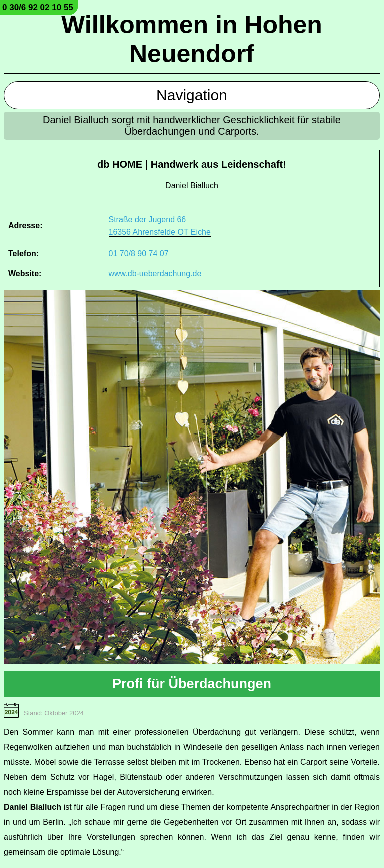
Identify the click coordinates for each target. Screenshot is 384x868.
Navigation (192, 95)
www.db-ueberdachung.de (155, 274)
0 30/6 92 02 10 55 (38, 7)
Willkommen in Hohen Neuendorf (192, 39)
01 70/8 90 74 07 (139, 254)
